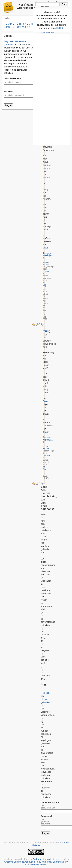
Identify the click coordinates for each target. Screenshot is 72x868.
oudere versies (46, 263)
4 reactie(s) (47, 254)
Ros (45, 401)
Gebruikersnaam (12, 78)
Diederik (46, 455)
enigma (46, 271)
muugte (46, 178)
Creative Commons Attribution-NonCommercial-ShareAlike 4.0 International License (36, 863)
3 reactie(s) (47, 438)
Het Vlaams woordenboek (26, 6)
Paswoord (9, 91)
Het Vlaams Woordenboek (16, 859)
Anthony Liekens (41, 859)
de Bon (45, 284)
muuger (46, 165)
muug (46, 248)
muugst (46, 168)
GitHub (60, 28)
